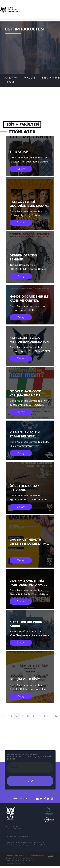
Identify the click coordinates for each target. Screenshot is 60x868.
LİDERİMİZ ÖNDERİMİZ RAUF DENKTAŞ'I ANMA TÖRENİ (27, 585)
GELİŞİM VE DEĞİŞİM (25, 679)
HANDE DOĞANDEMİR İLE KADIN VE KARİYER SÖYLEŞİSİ (29, 301)
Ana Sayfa (10, 78)
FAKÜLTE (29, 78)
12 (56, 716)
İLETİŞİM (8, 82)
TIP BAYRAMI (20, 152)
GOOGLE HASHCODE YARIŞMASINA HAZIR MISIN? (25, 395)
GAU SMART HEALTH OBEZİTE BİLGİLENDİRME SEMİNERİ (29, 544)
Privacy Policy (50, 857)
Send (30, 781)
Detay (21, 169)
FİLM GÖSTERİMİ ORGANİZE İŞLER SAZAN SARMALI (28, 206)
